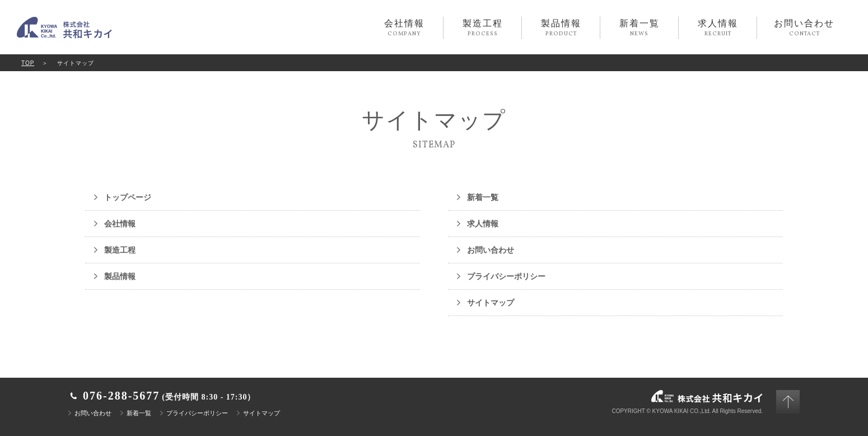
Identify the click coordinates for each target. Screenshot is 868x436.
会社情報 (404, 28)
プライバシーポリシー (506, 276)
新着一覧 (639, 28)
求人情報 (718, 28)
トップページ (128, 197)
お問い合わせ (804, 28)
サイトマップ (491, 303)
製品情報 (561, 28)
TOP (28, 63)
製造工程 (482, 28)
